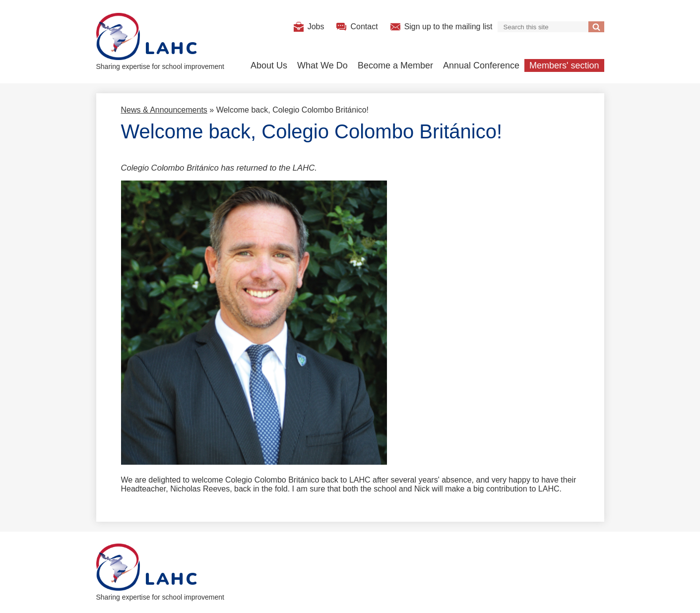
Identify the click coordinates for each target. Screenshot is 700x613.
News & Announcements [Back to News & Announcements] (164, 110)
